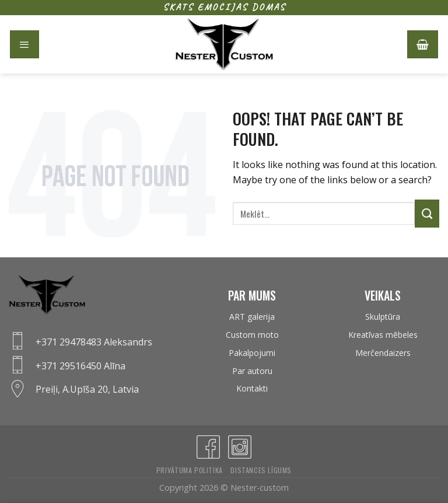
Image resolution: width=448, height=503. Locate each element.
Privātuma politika (190, 470)
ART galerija (252, 317)
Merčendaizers (383, 353)
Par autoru (252, 371)
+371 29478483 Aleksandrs (94, 342)
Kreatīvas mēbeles (383, 335)
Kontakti (252, 388)
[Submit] (427, 214)
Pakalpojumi (252, 353)
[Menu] (24, 44)
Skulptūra (383, 317)
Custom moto (252, 335)
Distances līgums (261, 470)
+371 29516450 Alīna (80, 366)
